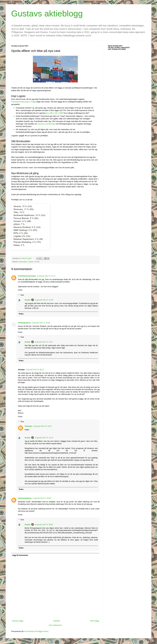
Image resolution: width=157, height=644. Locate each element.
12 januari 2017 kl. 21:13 (46, 276)
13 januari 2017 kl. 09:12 (35, 370)
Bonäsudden (23, 262)
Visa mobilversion (55, 625)
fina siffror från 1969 (54, 113)
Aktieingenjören (24, 323)
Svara (20, 290)
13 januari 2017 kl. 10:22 (42, 426)
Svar (22, 295)
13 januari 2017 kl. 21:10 (44, 438)
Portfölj (37, 262)
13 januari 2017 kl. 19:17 (44, 342)
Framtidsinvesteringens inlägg (23, 102)
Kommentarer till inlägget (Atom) (36, 631)
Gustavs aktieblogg (47, 14)
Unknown (28, 426)
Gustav (28, 300)
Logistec (31, 262)
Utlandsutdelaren (25, 498)
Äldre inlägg (94, 621)
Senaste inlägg (17, 621)
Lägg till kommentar (20, 555)
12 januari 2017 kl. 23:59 (41, 323)
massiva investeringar (46, 124)
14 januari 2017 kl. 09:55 (44, 525)
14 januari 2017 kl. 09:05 (42, 498)
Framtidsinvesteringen (27, 276)
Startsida (56, 621)
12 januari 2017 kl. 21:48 (44, 300)
